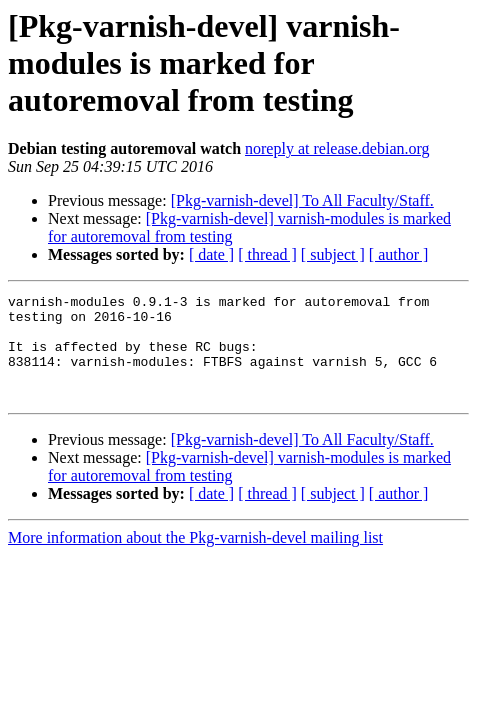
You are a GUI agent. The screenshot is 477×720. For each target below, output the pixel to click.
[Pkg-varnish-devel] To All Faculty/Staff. (302, 200)
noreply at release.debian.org (337, 148)
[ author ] (399, 254)
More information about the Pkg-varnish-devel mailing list (195, 558)
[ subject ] (333, 254)
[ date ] (211, 254)
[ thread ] (267, 254)
